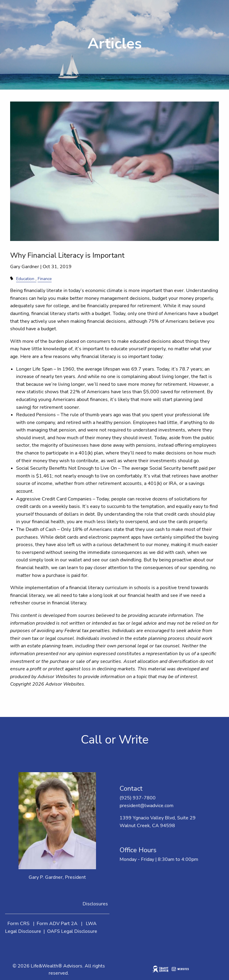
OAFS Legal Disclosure (72, 931)
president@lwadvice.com (147, 806)
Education (25, 279)
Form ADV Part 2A (57, 924)
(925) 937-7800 (138, 798)
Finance (45, 279)
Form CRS (18, 924)
